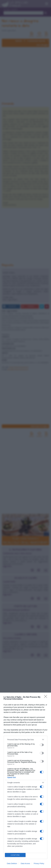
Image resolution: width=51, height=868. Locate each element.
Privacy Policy (39, 863)
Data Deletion (12, 863)
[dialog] (25, 780)
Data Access (25, 863)
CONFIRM (15, 855)
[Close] (46, 697)
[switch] (42, 745)
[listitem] (25, 740)
